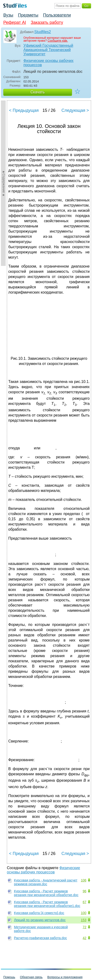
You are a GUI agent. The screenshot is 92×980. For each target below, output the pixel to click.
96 (84, 891)
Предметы (28, 15)
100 (84, 913)
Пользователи (57, 15)
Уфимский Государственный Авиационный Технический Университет (48, 50)
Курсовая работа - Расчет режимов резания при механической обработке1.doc (47, 904)
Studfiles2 (43, 32)
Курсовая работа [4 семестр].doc (39, 913)
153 (84, 920)
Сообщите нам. (58, 41)
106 (84, 880)
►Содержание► (4, 183)
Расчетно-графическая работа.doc (40, 938)
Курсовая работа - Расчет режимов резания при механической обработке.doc (46, 893)
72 (84, 927)
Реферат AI (15, 22)
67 (84, 902)
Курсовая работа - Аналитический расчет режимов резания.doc (46, 882)
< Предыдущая (24, 110)
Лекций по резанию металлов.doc (40, 920)
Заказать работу (47, 22)
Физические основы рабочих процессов (48, 63)
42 (84, 938)
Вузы (8, 15)
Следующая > (75, 110)
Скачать (38, 92)
